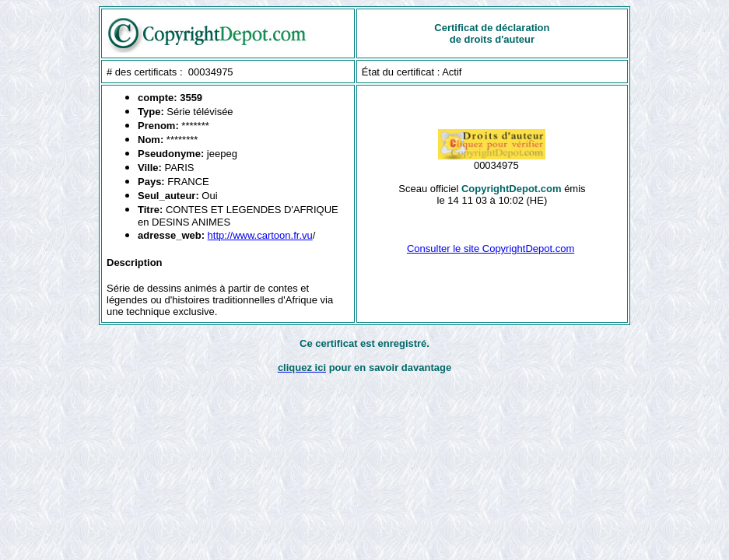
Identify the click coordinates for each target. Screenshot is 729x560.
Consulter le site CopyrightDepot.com (491, 248)
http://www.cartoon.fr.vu (260, 235)
